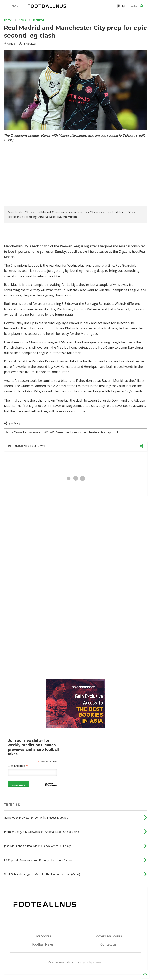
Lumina (98, 962)
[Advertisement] (37, 177)
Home (8, 20)
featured (38, 20)
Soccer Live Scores (108, 936)
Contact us (108, 944)
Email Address (18, 766)
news (22, 20)
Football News (43, 944)
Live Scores (43, 936)
